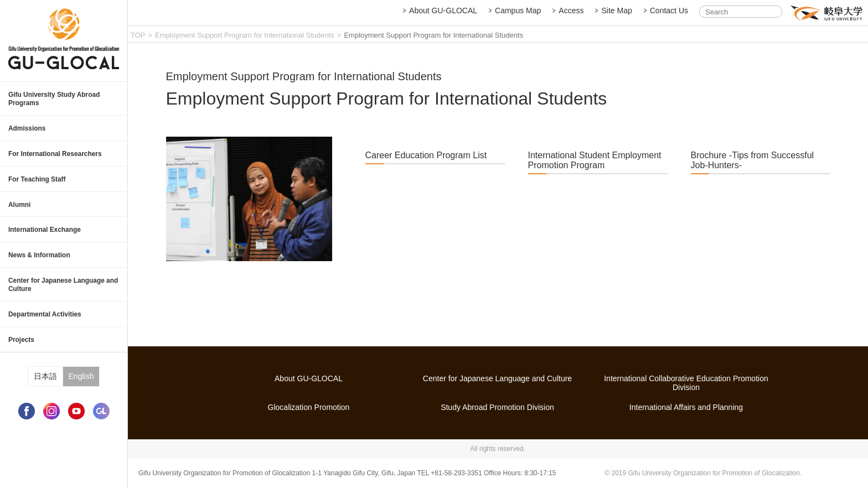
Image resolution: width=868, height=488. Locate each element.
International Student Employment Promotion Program (595, 170)
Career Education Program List (426, 165)
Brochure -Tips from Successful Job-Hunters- (753, 170)
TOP (138, 35)
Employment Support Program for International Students (245, 35)
